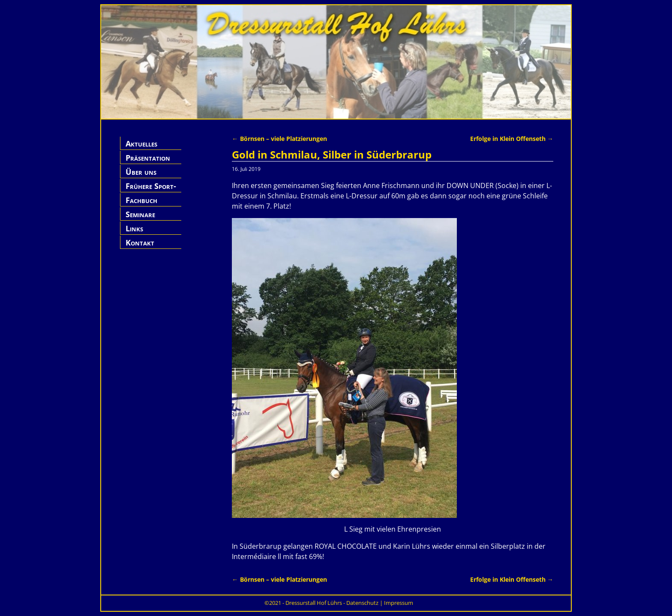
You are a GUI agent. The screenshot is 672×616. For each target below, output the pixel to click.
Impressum (399, 603)
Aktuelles (141, 144)
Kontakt (140, 242)
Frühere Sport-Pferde (151, 191)
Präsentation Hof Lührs (148, 163)
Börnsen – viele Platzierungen (279, 139)
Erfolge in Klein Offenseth (512, 139)
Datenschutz (362, 603)
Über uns (141, 172)
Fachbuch (141, 200)
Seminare (140, 214)
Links (134, 228)
